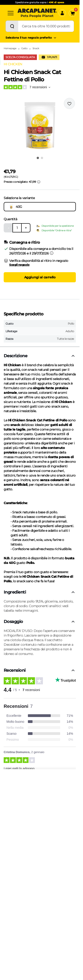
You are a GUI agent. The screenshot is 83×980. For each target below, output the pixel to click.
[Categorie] (11, 13)
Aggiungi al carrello (40, 277)
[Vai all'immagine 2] (42, 158)
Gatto (24, 48)
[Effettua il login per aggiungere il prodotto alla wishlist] (69, 103)
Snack (36, 48)
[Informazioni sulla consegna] (52, 253)
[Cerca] (12, 26)
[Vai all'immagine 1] (38, 158)
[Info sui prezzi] (39, 182)
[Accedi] (62, 13)
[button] (40, 126)
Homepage (10, 48)
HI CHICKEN (13, 64)
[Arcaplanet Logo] (37, 13)
